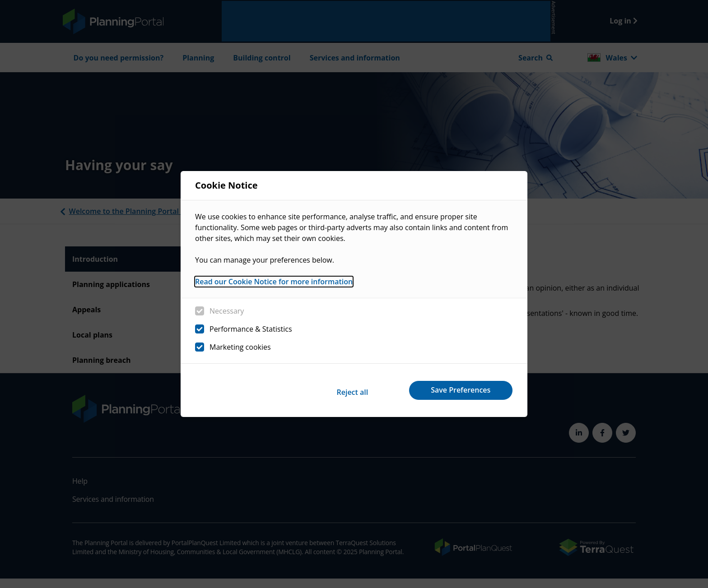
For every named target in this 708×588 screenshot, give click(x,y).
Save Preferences (457, 390)
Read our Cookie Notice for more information (274, 284)
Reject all (340, 390)
